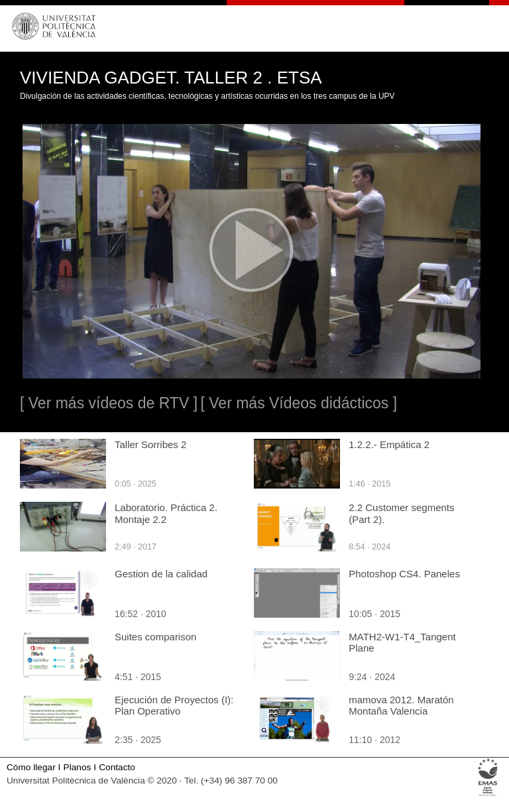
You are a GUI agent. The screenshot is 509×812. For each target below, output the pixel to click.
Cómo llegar (31, 767)
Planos (78, 767)
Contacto (117, 767)
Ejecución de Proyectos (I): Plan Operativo (174, 705)
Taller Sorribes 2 (150, 444)
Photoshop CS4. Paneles (404, 574)
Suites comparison (155, 637)
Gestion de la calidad (161, 574)
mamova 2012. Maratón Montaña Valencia (401, 705)
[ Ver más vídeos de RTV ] (109, 403)
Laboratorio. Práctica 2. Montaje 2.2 (166, 513)
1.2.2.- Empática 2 (389, 444)
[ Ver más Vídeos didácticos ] (299, 403)
